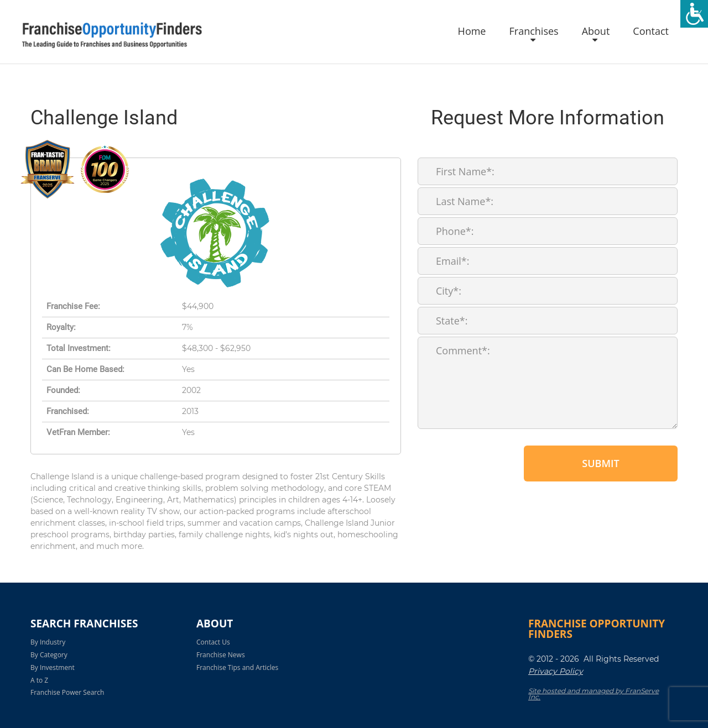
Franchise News (221, 655)
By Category (49, 655)
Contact (651, 32)
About (596, 32)
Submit (600, 463)
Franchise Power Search (67, 692)
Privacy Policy (556, 671)
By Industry (48, 642)
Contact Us (213, 642)
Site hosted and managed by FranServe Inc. (594, 694)
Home (472, 32)
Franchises (533, 32)
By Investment (53, 667)
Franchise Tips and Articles (237, 667)
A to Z (39, 680)
